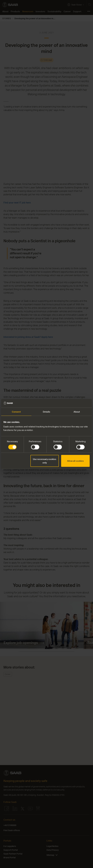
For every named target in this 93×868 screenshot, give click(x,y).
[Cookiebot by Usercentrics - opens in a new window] (77, 403)
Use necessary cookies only (45, 461)
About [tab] (77, 412)
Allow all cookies (75, 461)
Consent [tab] (16, 412)
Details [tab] (46, 412)
